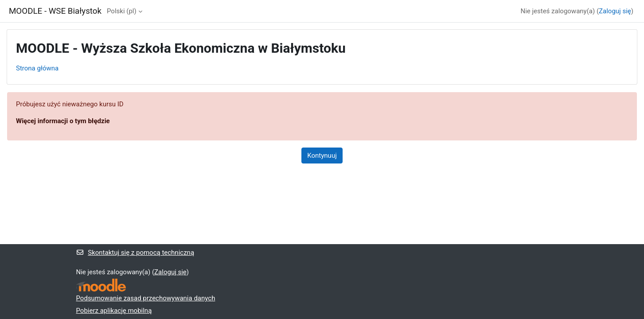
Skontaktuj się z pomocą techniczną (135, 253)
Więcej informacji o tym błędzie (63, 121)
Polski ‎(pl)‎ (122, 11)
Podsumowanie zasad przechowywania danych (146, 298)
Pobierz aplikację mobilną (114, 311)
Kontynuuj (322, 156)
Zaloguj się (615, 11)
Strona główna (37, 68)
